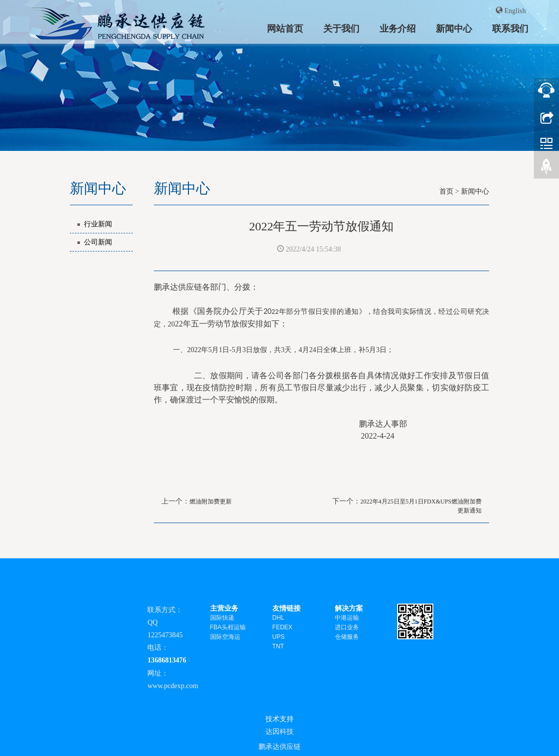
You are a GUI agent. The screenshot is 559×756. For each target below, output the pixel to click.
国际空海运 (225, 637)
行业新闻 (98, 224)
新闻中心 (454, 28)
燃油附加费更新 (211, 501)
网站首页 (285, 28)
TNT (278, 646)
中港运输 (347, 618)
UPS (279, 637)
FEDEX (283, 627)
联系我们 (510, 28)
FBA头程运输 (228, 627)
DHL (278, 618)
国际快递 (222, 618)
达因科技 (279, 732)
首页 (446, 191)
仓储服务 (347, 637)
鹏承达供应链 (279, 746)
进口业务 (347, 627)
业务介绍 (398, 28)
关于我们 (341, 28)
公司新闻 (98, 242)
